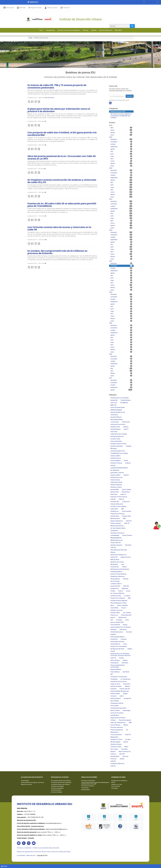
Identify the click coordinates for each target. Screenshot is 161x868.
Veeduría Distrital (56, 790)
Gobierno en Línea (116, 785)
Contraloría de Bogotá (57, 787)
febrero (121, 132)
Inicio (31, 38)
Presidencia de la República (119, 781)
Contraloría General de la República (61, 783)
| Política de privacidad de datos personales (46, 848)
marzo (121, 130)
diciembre (121, 139)
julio (121, 151)
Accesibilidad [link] (21, 856)
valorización (51, 98)
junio (121, 154)
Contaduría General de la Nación (60, 785)
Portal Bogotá (25, 781)
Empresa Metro (86, 790)
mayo (121, 156)
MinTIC (113, 783)
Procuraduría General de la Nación (61, 781)
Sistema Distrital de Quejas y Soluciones (33, 783)
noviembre (121, 142)
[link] (19, 843)
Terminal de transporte (88, 786)
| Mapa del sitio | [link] (31, 856)
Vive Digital (114, 788)
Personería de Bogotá (57, 788)
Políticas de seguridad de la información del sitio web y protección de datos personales (44, 852)
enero (121, 135)
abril (121, 128)
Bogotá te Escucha (26, 785)
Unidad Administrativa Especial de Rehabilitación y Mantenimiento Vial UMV (95, 783)
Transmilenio (85, 788)
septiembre (121, 146)
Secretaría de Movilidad (88, 781)
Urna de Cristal (116, 787)
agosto (121, 149)
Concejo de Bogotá (57, 792)
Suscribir (130, 96)
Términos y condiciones (24, 848)
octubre (121, 144)
